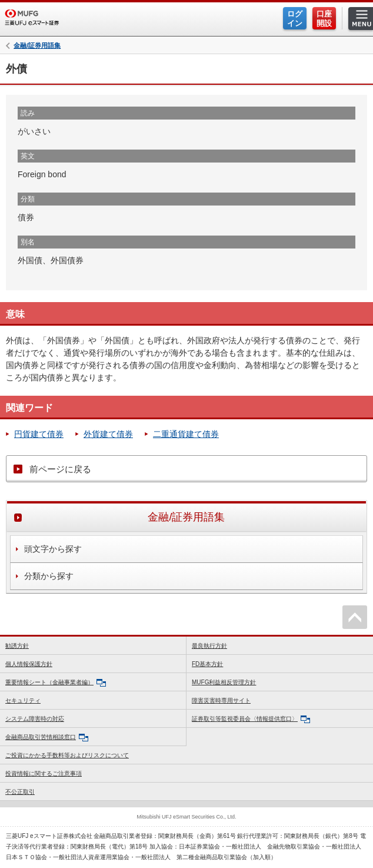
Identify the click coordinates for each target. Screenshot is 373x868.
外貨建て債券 (108, 434)
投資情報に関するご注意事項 (44, 773)
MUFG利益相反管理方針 (224, 682)
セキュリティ (23, 700)
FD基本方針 (207, 664)
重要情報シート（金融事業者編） (56, 683)
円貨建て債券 (39, 434)
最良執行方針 (209, 646)
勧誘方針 (17, 646)
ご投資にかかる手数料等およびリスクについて (67, 755)
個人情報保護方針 (29, 664)
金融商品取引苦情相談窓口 (47, 738)
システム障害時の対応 (35, 719)
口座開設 (324, 19)
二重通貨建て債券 (186, 434)
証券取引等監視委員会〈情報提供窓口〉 (251, 719)
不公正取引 (20, 792)
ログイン (295, 19)
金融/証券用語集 (37, 46)
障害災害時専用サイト (221, 700)
